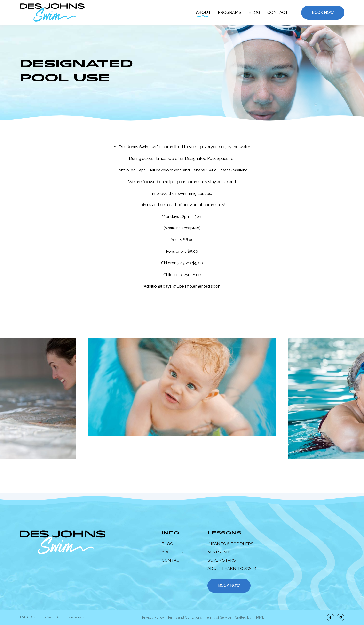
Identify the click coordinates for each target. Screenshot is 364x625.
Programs (230, 12)
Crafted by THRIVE (249, 617)
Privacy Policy (153, 617)
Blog (254, 12)
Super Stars (222, 560)
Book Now (323, 12)
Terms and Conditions (185, 617)
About (203, 12)
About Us (172, 552)
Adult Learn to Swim (232, 568)
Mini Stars (220, 552)
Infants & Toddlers (230, 544)
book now (229, 586)
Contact (278, 12)
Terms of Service (218, 617)
